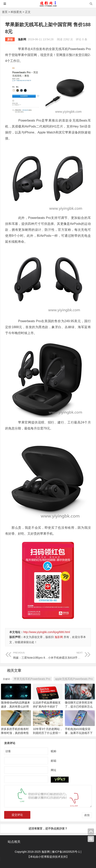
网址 (54, 770)
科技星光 (16, 12)
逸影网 (22, 39)
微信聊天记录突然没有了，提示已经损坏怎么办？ (79, 707)
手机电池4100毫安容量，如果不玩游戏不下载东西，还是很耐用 (79, 733)
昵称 (54, 751)
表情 (87, 815)
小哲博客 (44, 857)
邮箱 (54, 761)
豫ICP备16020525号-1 (66, 852)
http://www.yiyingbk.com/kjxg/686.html (47, 632)
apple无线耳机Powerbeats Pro (74, 679)
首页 (5, 12)
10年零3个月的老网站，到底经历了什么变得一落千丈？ (48, 733)
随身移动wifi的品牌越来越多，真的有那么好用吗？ (15, 707)
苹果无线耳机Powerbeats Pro (32, 679)
